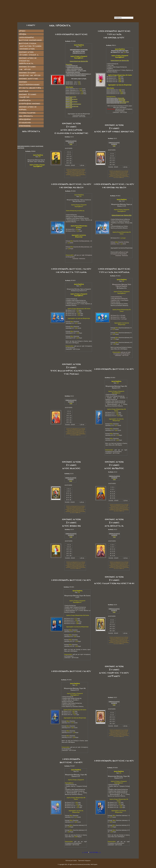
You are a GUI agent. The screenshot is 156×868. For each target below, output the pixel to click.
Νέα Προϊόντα (26, 116)
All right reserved (72, 864)
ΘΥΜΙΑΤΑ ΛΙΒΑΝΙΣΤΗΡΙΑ (30, 88)
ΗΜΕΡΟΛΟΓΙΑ (25, 100)
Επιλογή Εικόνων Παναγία (116, 99)
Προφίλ (23, 34)
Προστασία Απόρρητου (84, 861)
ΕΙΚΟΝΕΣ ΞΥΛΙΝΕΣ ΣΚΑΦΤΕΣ (28, 96)
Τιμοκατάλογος (27, 113)
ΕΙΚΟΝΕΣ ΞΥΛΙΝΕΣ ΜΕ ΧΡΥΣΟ (29, 68)
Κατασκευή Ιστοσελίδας (84, 864)
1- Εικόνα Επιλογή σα (71, 66)
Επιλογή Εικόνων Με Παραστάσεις (118, 102)
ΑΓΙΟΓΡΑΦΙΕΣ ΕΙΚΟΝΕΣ (30, 104)
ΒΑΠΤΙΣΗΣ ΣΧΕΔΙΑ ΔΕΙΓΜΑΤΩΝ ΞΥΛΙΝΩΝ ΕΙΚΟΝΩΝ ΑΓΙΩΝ (30, 46)
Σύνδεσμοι (25, 123)
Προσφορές (25, 119)
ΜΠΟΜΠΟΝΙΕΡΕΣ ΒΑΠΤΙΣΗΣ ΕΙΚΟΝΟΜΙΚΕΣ (30, 39)
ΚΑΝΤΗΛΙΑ (24, 91)
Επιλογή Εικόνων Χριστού (116, 100)
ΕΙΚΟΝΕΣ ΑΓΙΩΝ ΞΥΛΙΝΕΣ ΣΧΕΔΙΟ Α (29, 53)
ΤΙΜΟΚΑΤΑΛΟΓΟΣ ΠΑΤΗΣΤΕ (71, 142)
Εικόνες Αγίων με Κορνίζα (28, 108)
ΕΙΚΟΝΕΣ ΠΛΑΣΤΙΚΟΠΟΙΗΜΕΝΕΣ (29, 83)
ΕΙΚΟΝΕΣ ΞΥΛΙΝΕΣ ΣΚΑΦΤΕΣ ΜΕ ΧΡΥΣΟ (30, 74)
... (98, 852)
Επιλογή (72, 100)
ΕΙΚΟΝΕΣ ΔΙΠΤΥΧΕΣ (28, 79)
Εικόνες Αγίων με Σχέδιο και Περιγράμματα (28, 61)
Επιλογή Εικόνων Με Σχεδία (116, 103)
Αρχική (22, 31)
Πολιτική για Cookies (71, 861)
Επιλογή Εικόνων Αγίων (115, 98)
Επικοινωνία (25, 126)
